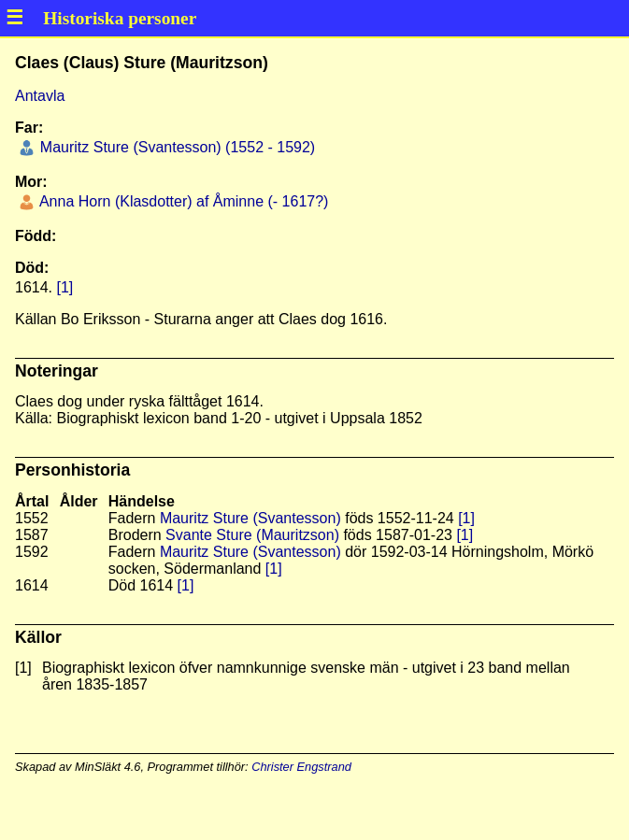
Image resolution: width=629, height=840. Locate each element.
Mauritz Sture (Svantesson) (250, 518)
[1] (64, 287)
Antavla (40, 96)
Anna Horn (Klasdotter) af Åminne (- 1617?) (182, 201)
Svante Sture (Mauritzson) (252, 535)
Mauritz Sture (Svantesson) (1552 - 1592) (175, 147)
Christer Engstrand (301, 767)
